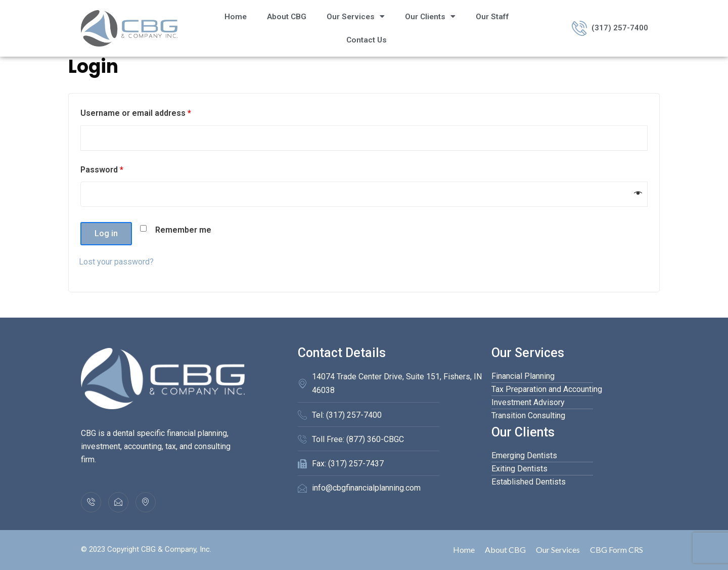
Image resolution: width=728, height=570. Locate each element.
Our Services (356, 17)
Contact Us (367, 40)
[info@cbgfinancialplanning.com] (118, 502)
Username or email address (136, 113)
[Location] (146, 502)
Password (102, 170)
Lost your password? (116, 262)
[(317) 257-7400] (91, 502)
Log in (106, 233)
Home (236, 17)
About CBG (287, 17)
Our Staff (492, 17)
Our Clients (430, 17)
